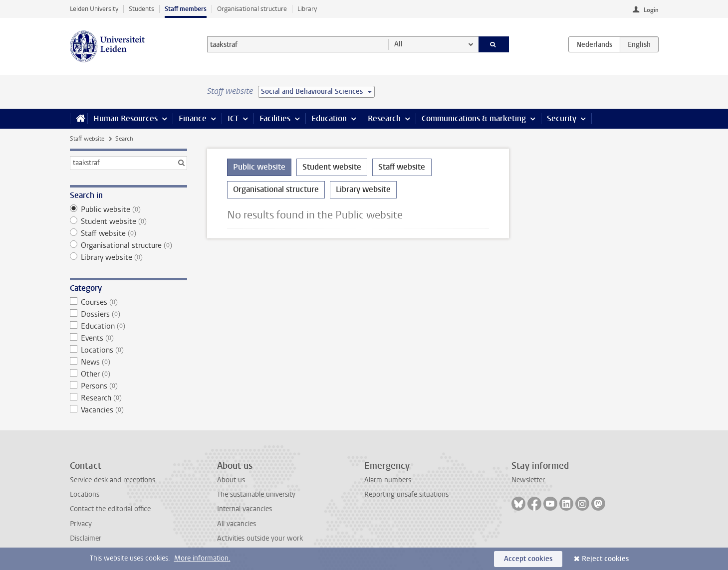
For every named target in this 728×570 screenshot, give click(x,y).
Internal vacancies (244, 509)
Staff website (87, 139)
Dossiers (128, 314)
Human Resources (125, 118)
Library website (128, 257)
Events (128, 338)
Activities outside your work (260, 538)
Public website (128, 209)
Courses (128, 302)
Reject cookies (605, 559)
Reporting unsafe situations (406, 494)
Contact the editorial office (110, 509)
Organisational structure (252, 9)
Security (562, 118)
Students (141, 9)
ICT (233, 118)
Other (128, 374)
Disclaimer (86, 538)
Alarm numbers (388, 480)
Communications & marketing (474, 118)
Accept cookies (528, 559)
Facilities (275, 118)
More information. (202, 558)
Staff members (186, 9)
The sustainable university (256, 494)
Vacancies (128, 410)
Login (651, 10)
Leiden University (94, 9)
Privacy (81, 524)
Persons (128, 386)
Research (384, 118)
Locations (128, 350)
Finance (193, 118)
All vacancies (237, 524)
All (398, 44)
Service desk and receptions (113, 480)
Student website (128, 221)
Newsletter (528, 480)
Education (329, 118)
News (128, 362)
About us (231, 480)
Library (307, 9)
